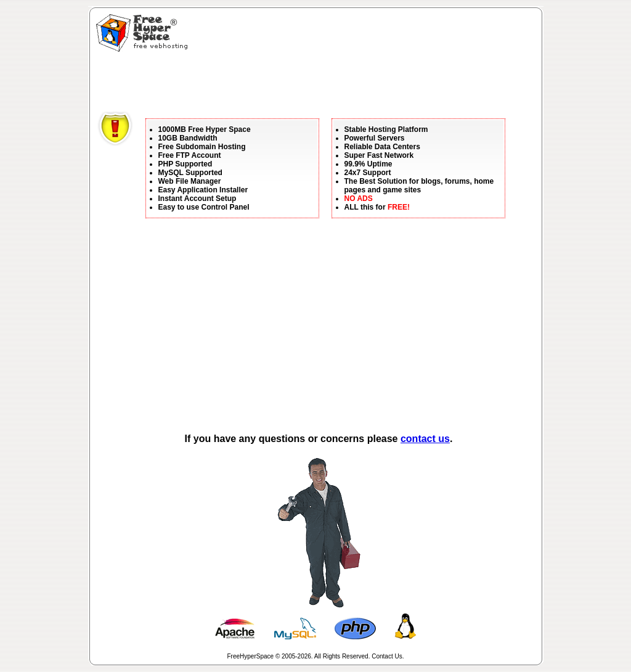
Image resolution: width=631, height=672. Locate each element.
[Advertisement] (322, 83)
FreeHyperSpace (251, 656)
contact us (425, 439)
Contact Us (387, 656)
